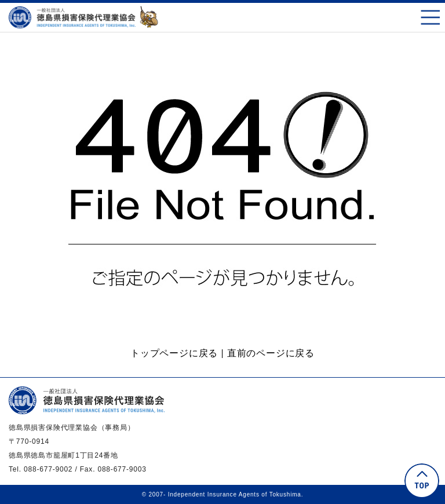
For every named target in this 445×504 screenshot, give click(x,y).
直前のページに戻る (271, 353)
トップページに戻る (174, 353)
